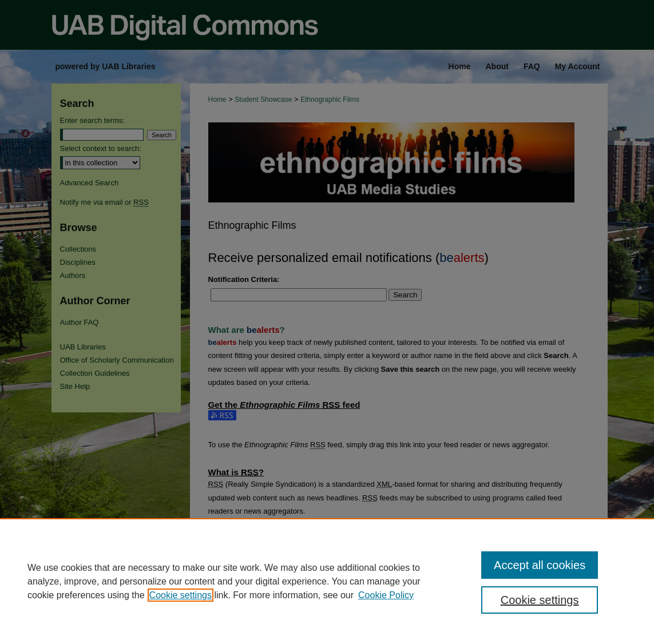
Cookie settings (181, 595)
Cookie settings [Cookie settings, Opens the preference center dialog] (540, 600)
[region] (327, 581)
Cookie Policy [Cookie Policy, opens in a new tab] (386, 595)
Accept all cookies (540, 565)
